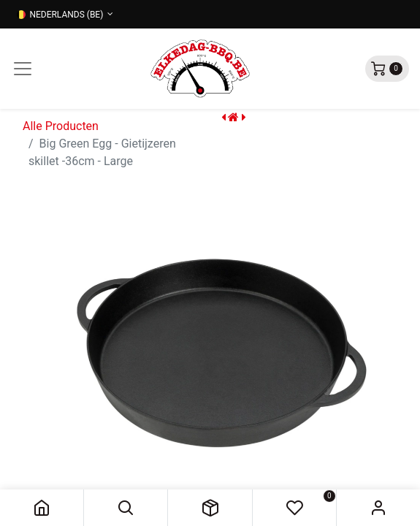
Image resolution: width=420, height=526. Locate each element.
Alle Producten (61, 126)
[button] (126, 508)
